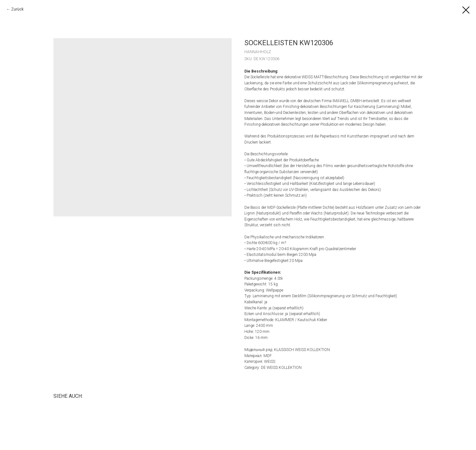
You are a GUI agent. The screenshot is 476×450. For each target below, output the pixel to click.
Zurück (17, 9)
